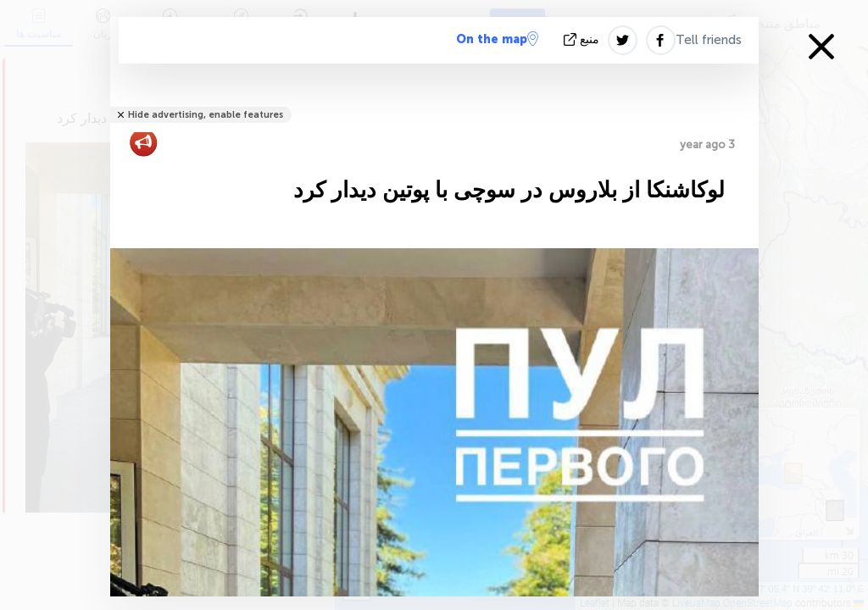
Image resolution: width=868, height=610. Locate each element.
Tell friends (709, 40)
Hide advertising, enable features (206, 115)
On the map (497, 39)
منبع (583, 39)
